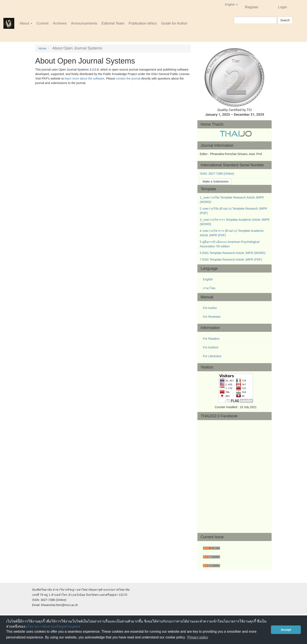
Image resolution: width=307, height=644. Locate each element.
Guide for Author (174, 23)
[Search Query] (255, 20)
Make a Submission (216, 181)
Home (42, 48)
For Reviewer (212, 317)
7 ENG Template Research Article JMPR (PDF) (231, 260)
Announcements (84, 23)
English (208, 279)
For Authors (211, 347)
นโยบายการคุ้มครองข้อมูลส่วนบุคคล (53, 626)
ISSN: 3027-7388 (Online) (217, 174)
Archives (60, 23)
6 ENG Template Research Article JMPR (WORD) (233, 253)
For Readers (211, 339)
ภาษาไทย (209, 288)
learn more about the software (85, 78)
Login (282, 7)
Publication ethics (143, 23)
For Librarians (212, 356)
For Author (210, 308)
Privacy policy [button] (198, 637)
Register (252, 7)
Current (43, 23)
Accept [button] (286, 630)
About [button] (26, 23)
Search (285, 20)
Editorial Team (113, 23)
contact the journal (128, 78)
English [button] (231, 4)
